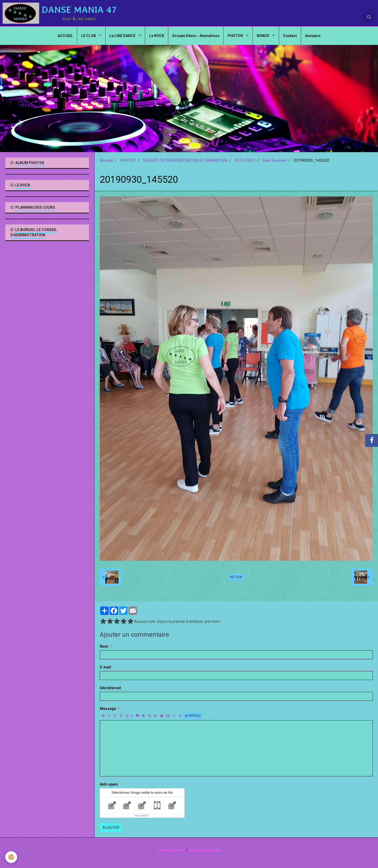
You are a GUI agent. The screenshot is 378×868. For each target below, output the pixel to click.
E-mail (105, 667)
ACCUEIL (65, 36)
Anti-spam (109, 784)
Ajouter (111, 828)
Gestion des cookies (204, 850)
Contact (290, 36)
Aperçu (193, 716)
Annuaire (313, 36)
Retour (236, 577)
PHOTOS (236, 36)
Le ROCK (157, 36)
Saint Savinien (274, 160)
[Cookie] (11, 857)
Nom (104, 646)
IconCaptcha (141, 815)
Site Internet (110, 688)
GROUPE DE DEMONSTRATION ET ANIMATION (185, 160)
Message (108, 709)
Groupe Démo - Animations (196, 36)
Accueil (106, 160)
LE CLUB (89, 36)
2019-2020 (245, 160)
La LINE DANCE (123, 36)
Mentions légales (171, 850)
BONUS (263, 36)
